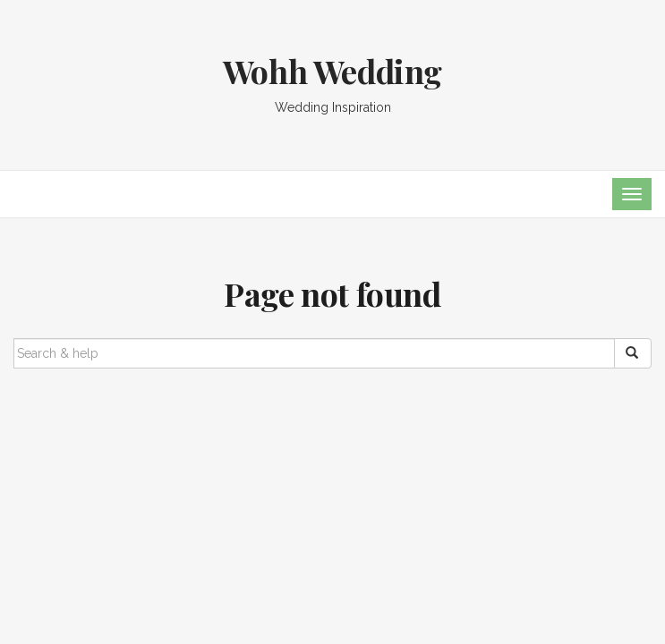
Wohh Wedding (332, 71)
